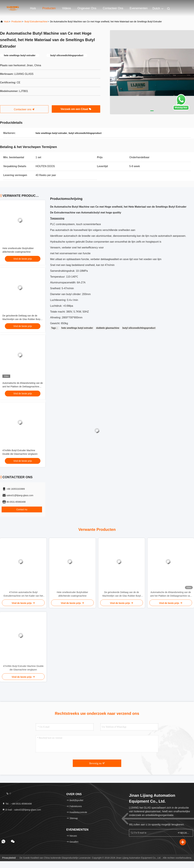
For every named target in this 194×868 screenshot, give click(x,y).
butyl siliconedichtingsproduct (139, 328)
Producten (49, 8)
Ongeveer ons (87, 8)
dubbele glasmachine (108, 328)
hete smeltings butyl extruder (77, 328)
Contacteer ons (113, 8)
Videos (67, 8)
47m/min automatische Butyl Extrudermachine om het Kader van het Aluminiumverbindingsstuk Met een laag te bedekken (23, 594)
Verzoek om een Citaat (76, 109)
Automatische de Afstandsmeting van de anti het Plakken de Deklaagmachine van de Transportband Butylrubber (23, 387)
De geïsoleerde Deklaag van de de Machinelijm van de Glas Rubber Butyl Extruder (22, 319)
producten (16, 22)
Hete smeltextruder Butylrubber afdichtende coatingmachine (72, 594)
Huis (33, 8)
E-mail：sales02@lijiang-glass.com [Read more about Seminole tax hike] (22, 810)
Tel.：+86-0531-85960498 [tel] (17, 804)
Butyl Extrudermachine (36, 22)
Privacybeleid (9, 858)
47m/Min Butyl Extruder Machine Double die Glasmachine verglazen (23, 668)
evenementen (139, 8)
